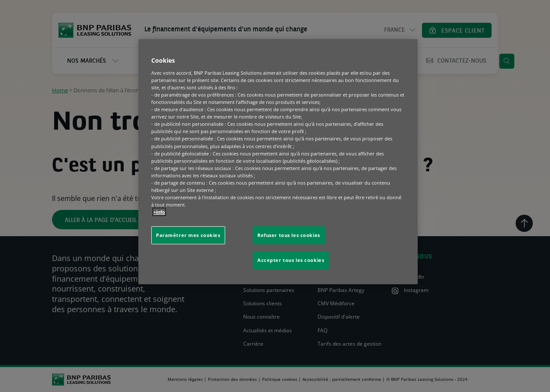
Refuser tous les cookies (289, 235)
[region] (278, 162)
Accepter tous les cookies (291, 260)
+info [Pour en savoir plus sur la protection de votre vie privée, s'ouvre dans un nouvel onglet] (159, 212)
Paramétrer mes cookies (188, 235)
